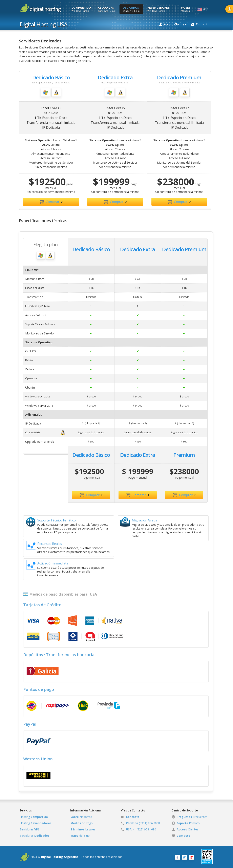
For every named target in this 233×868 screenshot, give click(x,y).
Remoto (188, 823)
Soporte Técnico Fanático (51, 522)
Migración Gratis (139, 522)
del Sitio (80, 836)
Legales (83, 829)
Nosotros (81, 817)
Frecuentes (192, 817)
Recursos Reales (44, 545)
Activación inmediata (47, 565)
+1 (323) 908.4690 (141, 829)
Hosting (34, 817)
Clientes (187, 829)
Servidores (30, 829)
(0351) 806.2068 (143, 823)
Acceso (175, 24)
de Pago (82, 823)
